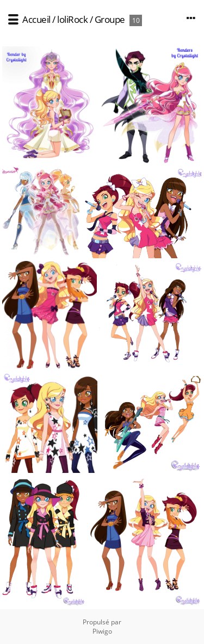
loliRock (72, 19)
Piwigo (102, 631)
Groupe (110, 19)
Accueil (36, 19)
